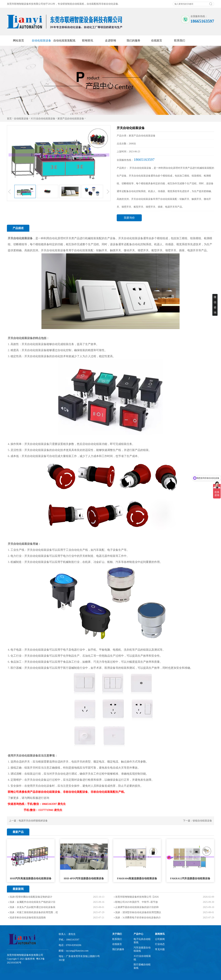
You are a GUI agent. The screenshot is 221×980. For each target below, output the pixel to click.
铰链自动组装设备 (202, 821)
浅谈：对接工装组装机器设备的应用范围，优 (34, 912)
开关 (11, 238)
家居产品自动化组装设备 (71, 119)
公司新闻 (160, 939)
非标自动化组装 (100, 792)
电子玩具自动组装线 (142, 941)
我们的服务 (133, 41)
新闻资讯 (160, 934)
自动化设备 (40, 780)
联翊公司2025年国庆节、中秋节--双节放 (136, 902)
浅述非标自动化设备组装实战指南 (28, 918)
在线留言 (157, 41)
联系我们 (180, 41)
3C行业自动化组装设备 (43, 119)
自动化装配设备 (78, 792)
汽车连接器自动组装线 (142, 949)
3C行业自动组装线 (142, 958)
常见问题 (160, 949)
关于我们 (117, 934)
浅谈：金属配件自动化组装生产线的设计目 (32, 902)
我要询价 (129, 218)
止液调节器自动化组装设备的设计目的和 (137, 907)
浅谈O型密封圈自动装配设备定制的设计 (31, 897)
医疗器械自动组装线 (142, 966)
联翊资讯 (88, 41)
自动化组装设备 (41, 41)
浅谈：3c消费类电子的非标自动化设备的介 (138, 918)
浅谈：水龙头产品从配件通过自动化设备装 (32, 907)
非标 (38, 792)
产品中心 (138, 934)
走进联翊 (110, 41)
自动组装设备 (21, 119)
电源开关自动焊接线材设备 (33, 821)
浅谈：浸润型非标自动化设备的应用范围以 (138, 912)
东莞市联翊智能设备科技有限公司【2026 (137, 897)
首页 (9, 119)
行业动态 (160, 944)
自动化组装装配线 (64, 41)
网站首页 (18, 41)
